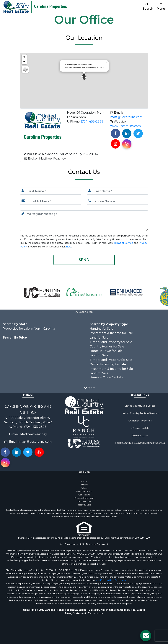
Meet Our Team (84, 491)
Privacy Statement (84, 498)
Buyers (84, 485)
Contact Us (84, 495)
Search (148, 7)
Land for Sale (99, 338)
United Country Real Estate (140, 406)
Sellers (84, 488)
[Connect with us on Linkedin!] (127, 133)
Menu (161, 7)
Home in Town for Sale (106, 351)
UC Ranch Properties (140, 421)
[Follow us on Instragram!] (5, 463)
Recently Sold (84, 505)
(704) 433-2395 (92, 121)
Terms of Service (123, 243)
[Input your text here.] (84, 221)
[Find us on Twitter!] (138, 133)
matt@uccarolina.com (126, 117)
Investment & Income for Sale (111, 333)
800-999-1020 (142, 538)
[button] (84, 260)
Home (84, 481)
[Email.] (51, 201)
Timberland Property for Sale (111, 342)
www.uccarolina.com (125, 126)
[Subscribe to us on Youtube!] (115, 144)
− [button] (24, 62)
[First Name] (51, 191)
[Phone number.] (118, 201)
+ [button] (24, 57)
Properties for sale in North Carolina (29, 329)
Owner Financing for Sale (108, 364)
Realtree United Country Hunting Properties (140, 443)
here (69, 247)
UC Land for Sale (140, 428)
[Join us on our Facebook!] (115, 133)
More (90, 388)
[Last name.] (118, 191)
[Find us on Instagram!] (127, 144)
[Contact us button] (146, 636)
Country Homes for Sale (107, 346)
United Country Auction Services (140, 413)
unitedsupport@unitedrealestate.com (29, 561)
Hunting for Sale (101, 329)
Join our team (140, 436)
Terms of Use (84, 501)
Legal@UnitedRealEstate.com (111, 580)
